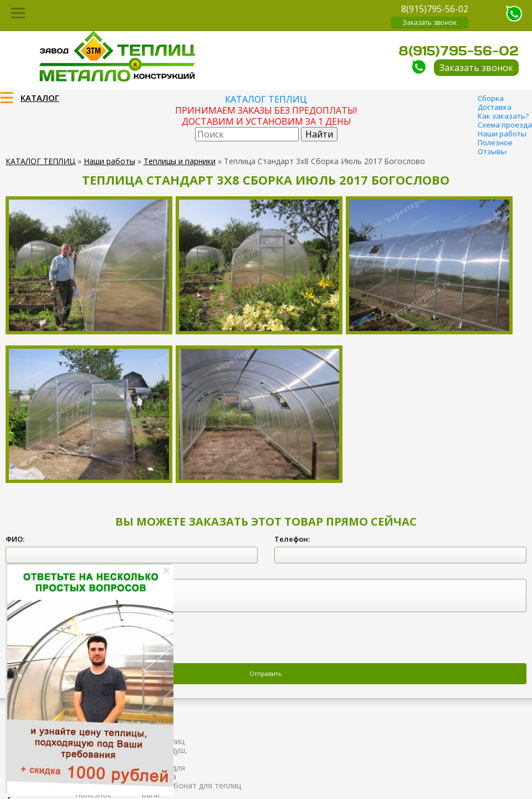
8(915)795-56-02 (435, 9)
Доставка (495, 107)
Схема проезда (505, 125)
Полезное (495, 143)
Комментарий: (33, 571)
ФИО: (15, 539)
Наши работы (502, 134)
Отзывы (492, 151)
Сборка (491, 98)
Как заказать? (503, 116)
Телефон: (292, 539)
